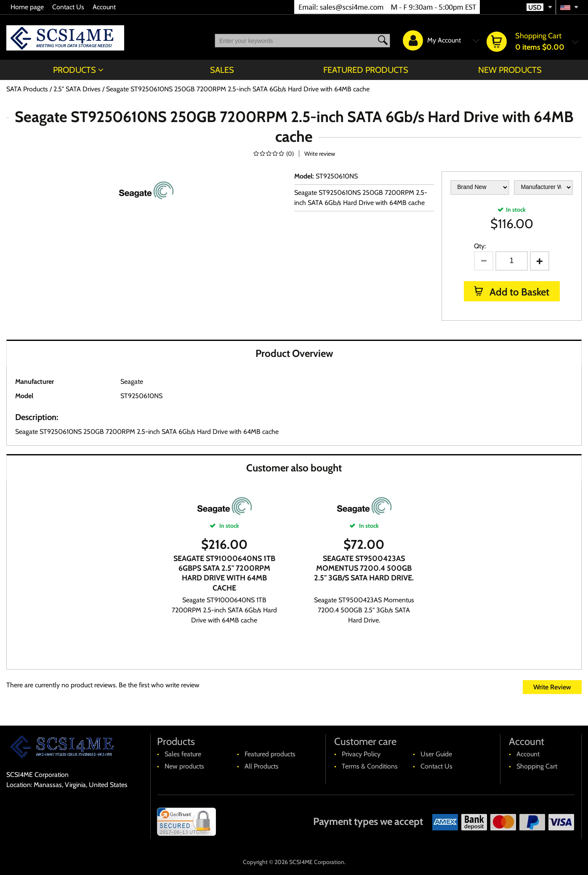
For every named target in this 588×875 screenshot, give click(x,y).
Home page (27, 7)
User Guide (436, 754)
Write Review (552, 687)
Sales (222, 70)
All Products (262, 766)
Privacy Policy (361, 754)
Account (104, 7)
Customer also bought (294, 468)
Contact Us (68, 7)
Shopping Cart (537, 766)
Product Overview (294, 353)
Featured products (366, 70)
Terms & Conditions (370, 766)
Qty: (480, 246)
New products (510, 70)
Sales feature (183, 754)
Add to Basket (518, 292)
